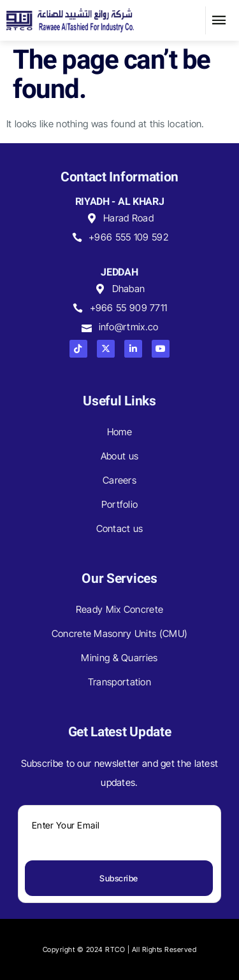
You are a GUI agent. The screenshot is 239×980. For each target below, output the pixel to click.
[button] (219, 20)
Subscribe (119, 878)
